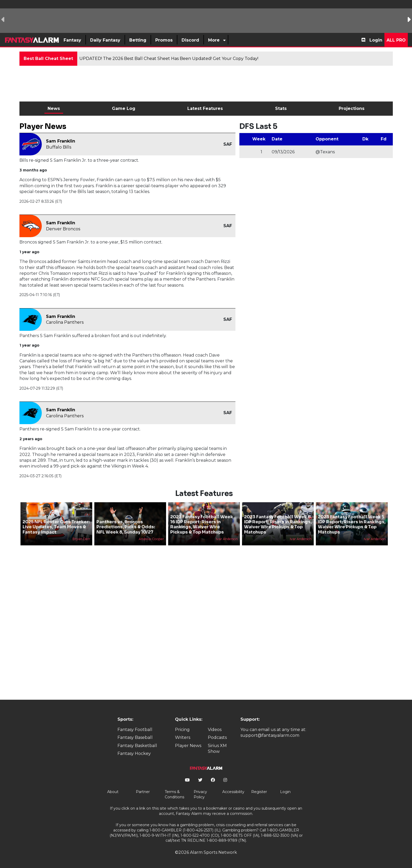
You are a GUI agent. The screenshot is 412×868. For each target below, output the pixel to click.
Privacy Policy (200, 794)
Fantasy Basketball (137, 746)
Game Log (124, 108)
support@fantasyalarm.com (270, 735)
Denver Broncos (63, 229)
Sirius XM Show (217, 748)
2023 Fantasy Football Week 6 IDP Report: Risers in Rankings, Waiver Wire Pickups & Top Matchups (278, 524)
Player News (188, 746)
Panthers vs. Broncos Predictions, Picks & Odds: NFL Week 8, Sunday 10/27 (126, 527)
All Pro (396, 40)
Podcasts (217, 737)
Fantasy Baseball (135, 737)
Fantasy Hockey (134, 753)
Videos (215, 730)
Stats (281, 108)
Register (259, 792)
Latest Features (205, 108)
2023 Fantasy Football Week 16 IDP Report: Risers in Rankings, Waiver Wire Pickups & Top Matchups (202, 524)
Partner (143, 792)
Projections (352, 108)
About (113, 792)
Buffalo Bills (59, 147)
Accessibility (233, 792)
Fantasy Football (135, 730)
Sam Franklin (61, 141)
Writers (183, 737)
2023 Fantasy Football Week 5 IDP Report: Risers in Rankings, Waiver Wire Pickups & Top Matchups (352, 524)
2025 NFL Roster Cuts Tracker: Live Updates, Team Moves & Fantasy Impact (56, 527)
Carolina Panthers (65, 322)
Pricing (182, 730)
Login (376, 40)
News (54, 108)
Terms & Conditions (174, 794)
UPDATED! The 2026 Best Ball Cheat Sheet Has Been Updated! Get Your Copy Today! (169, 59)
